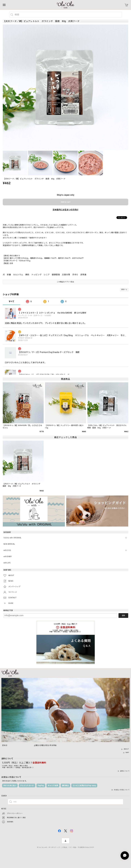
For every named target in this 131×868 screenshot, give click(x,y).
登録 (123, 616)
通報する (124, 290)
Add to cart (65, 202)
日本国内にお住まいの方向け (66, 210)
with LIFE (7, 563)
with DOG (7, 550)
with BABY (8, 557)
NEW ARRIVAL (9, 544)
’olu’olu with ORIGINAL (12, 538)
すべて (11, 301)
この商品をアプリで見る (65, 282)
